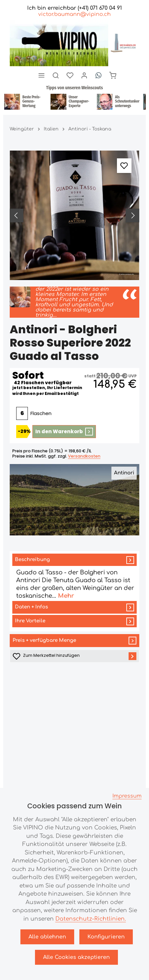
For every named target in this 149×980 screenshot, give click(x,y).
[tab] (74, 577)
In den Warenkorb (64, 432)
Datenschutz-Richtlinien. (91, 919)
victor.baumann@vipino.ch (74, 14)
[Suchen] (56, 75)
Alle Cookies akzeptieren (76, 957)
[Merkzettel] (70, 75)
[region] (74, 215)
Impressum (127, 796)
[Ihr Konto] (84, 75)
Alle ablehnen (47, 937)
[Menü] (41, 75)
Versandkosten (84, 456)
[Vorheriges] (17, 215)
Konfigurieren (106, 937)
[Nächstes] (132, 215)
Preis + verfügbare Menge (74, 641)
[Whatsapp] (98, 75)
